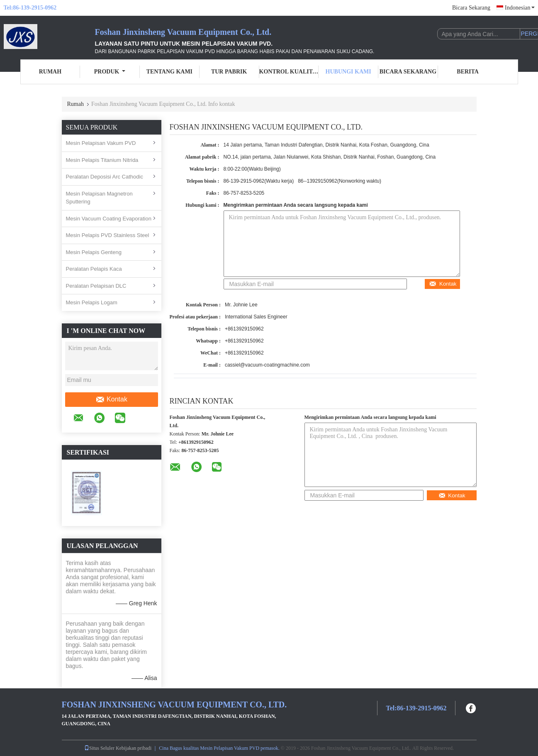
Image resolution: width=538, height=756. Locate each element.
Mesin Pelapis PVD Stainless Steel (108, 235)
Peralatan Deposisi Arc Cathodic (105, 177)
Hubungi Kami (348, 72)
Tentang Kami (169, 72)
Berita (468, 72)
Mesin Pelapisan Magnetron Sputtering (99, 198)
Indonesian (520, 8)
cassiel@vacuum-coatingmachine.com (267, 365)
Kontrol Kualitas (289, 72)
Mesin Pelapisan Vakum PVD (101, 143)
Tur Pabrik (229, 72)
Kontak (111, 399)
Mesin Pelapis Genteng (94, 252)
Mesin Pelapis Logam (92, 302)
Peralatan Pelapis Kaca (94, 269)
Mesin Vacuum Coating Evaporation (109, 219)
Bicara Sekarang (471, 8)
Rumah (50, 72)
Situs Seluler (99, 748)
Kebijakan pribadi (134, 748)
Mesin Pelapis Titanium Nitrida (102, 160)
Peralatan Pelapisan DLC (96, 286)
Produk (110, 72)
